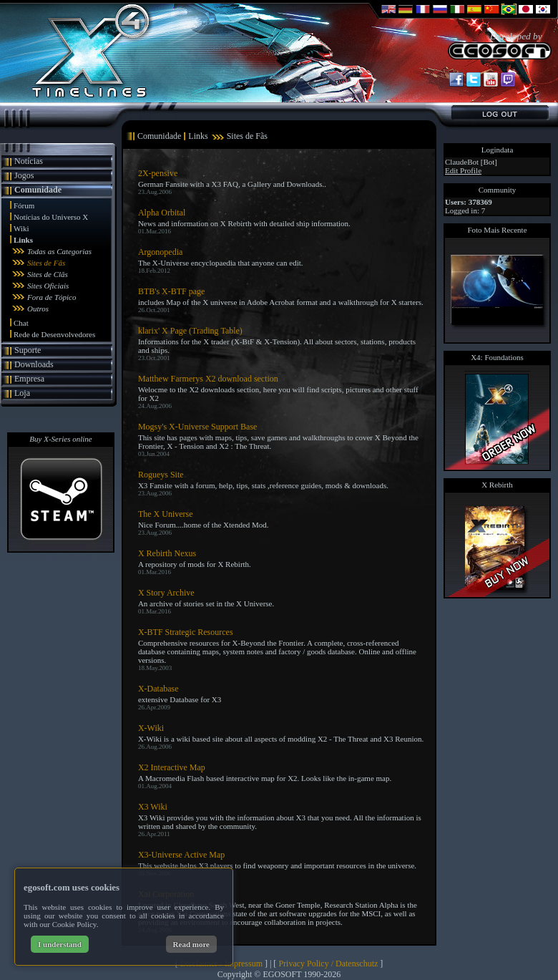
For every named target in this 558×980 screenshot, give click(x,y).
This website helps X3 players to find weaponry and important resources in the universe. (277, 865)
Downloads (34, 364)
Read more (191, 944)
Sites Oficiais (48, 286)
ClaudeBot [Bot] (471, 162)
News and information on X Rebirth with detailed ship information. (244, 223)
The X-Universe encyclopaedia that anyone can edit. (221, 263)
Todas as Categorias (59, 251)
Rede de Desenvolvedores (54, 334)
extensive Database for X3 (180, 699)
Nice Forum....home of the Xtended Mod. (204, 525)
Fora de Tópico (52, 297)
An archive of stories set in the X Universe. (206, 603)
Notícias (29, 161)
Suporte (28, 350)
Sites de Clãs (48, 274)
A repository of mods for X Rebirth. (195, 564)
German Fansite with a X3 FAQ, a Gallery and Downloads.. (232, 184)
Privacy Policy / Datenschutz (328, 964)
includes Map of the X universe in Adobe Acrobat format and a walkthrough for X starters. (281, 302)
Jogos (24, 175)
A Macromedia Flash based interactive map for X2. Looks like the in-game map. (265, 778)
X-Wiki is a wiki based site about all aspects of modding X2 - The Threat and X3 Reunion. (281, 739)
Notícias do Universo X (51, 217)
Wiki (21, 228)
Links (23, 240)
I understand (60, 944)
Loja (22, 393)
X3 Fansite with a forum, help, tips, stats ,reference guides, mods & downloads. (263, 485)
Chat (21, 323)
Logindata (498, 150)
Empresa (29, 379)
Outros (38, 309)
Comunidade (38, 190)
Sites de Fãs (46, 263)
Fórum (24, 205)
